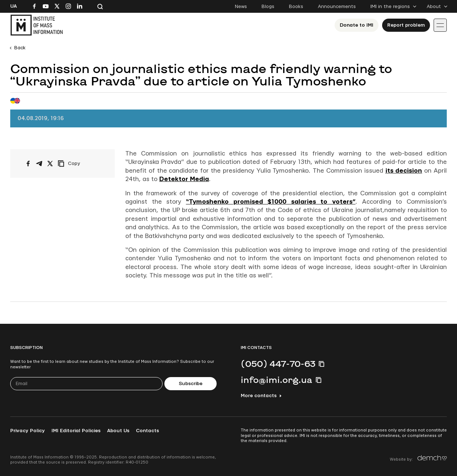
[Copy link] (79, 164)
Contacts (147, 431)
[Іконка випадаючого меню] (440, 25)
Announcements (337, 7)
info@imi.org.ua (277, 380)
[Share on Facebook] (28, 164)
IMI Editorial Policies (76, 431)
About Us (118, 431)
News (241, 7)
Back (20, 48)
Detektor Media (184, 179)
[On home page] (37, 25)
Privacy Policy (28, 431)
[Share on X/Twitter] (50, 164)
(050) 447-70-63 (278, 364)
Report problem (406, 25)
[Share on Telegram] (39, 164)
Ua (14, 6)
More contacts (259, 396)
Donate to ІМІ (357, 25)
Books (296, 7)
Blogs (268, 7)
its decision (404, 171)
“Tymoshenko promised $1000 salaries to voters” (271, 202)
